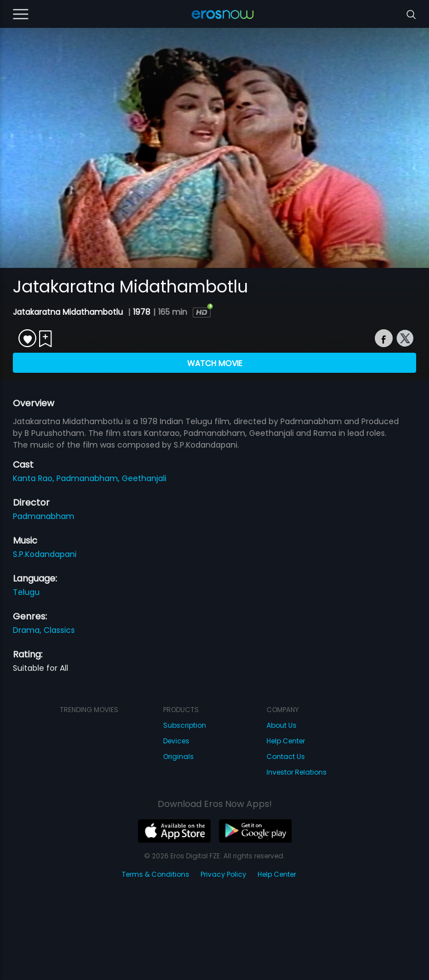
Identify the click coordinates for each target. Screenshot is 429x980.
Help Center (286, 741)
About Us (282, 725)
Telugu (26, 592)
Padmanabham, (89, 478)
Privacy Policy (223, 874)
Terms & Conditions (156, 874)
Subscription (185, 725)
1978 (142, 312)
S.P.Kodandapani (45, 554)
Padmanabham (44, 516)
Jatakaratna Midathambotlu (69, 312)
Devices (176, 741)
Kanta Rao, (35, 478)
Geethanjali (144, 478)
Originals (178, 756)
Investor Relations (297, 772)
